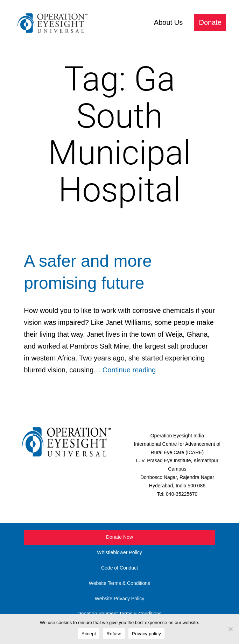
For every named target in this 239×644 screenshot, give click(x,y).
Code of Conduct (119, 568)
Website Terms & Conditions (119, 583)
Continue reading (129, 370)
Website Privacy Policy (119, 599)
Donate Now (119, 537)
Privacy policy (146, 634)
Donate (210, 22)
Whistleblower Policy (119, 552)
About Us (168, 22)
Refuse (114, 634)
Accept (89, 634)
